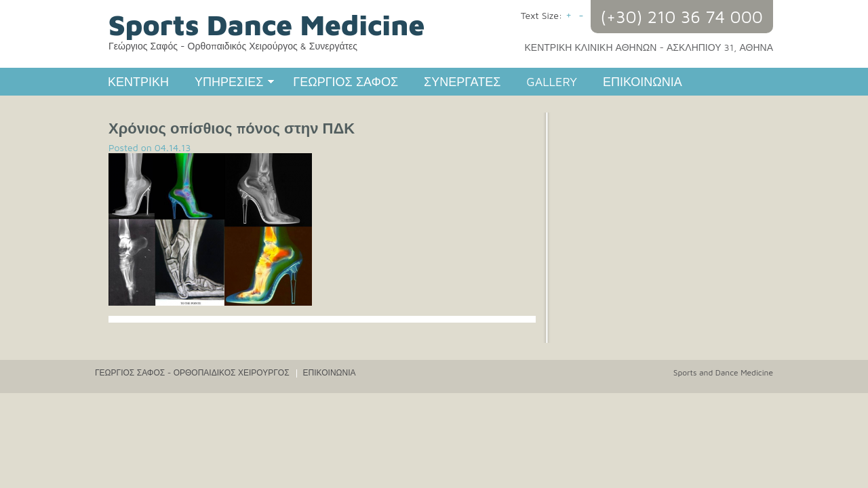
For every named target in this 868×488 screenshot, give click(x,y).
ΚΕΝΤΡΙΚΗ (138, 82)
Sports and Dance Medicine (723, 372)
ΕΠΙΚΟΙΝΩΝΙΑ (643, 82)
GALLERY (552, 82)
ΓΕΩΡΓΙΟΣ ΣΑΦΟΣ (346, 82)
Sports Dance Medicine (267, 24)
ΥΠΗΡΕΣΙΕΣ (228, 83)
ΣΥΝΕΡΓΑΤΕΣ (462, 82)
